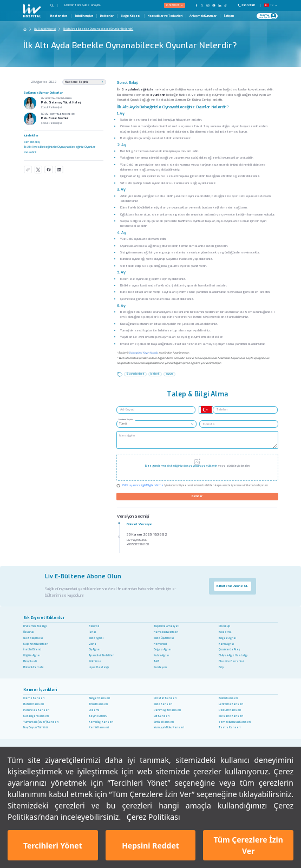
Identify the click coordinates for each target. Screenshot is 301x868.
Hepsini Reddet (150, 846)
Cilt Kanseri (162, 716)
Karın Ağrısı (226, 644)
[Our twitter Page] (202, 5)
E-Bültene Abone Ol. (232, 586)
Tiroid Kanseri (98, 704)
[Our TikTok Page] (228, 5)
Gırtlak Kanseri (164, 722)
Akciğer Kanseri (99, 698)
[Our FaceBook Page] (196, 5)
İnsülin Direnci (32, 650)
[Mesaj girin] (197, 440)
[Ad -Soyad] (156, 410)
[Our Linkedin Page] (220, 5)
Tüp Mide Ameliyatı (166, 626)
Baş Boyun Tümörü (35, 727)
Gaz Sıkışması (33, 638)
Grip (221, 667)
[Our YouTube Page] (214, 5)
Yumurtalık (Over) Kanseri (41, 722)
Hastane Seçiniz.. (126, 419)
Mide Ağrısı (96, 638)
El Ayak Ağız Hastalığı (233, 655)
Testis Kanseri (230, 727)
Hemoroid (160, 644)
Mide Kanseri (163, 704)
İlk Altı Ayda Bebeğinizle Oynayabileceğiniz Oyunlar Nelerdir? (60, 149)
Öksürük (28, 632)
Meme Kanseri (34, 698)
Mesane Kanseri (231, 716)
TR (271, 5)
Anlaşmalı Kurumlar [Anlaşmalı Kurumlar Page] (203, 16)
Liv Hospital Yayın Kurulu (143, 353)
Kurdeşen (160, 667)
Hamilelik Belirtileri (166, 632)
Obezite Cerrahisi (231, 661)
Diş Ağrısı (94, 650)
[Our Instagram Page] (208, 5)
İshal (92, 632)
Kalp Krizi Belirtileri (36, 644)
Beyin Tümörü (98, 716)
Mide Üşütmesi (164, 638)
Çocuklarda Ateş (229, 650)
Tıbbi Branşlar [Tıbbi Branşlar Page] (84, 16)
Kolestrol (225, 632)
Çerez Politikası (153, 817)
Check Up (224, 626)
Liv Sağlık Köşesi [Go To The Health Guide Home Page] (45, 29)
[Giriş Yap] (265, 16)
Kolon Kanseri (228, 698)
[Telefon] (245, 410)
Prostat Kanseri (165, 698)
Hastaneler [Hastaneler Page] (59, 16)
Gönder (197, 496)
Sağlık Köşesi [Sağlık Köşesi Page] (130, 16)
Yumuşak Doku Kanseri (169, 727)
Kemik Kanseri (99, 727)
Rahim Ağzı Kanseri (167, 710)
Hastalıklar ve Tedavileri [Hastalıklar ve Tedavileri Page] (165, 16)
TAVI (156, 661)
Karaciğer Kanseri (36, 716)
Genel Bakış (32, 142)
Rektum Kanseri (230, 710)
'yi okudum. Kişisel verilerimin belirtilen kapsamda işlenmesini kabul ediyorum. (195, 486)
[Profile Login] (273, 16)
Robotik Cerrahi (33, 667)
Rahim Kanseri (34, 704)
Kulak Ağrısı (161, 655)
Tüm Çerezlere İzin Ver (248, 845)
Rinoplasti (30, 661)
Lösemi (94, 710)
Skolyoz (94, 626)
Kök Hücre (95, 661)
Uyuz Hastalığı (99, 667)
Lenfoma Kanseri (231, 704)
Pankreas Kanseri (36, 710)
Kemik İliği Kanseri (101, 722)
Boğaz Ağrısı (227, 638)
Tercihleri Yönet (53, 846)
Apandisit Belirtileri (102, 655)
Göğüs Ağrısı (32, 655)
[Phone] (248, 5)
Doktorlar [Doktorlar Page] (107, 16)
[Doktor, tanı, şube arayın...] (96, 5)
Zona (93, 644)
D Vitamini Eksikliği (35, 626)
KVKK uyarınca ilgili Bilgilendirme (143, 485)
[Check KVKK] (118, 486)
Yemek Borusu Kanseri (235, 722)
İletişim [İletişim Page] (229, 16)
